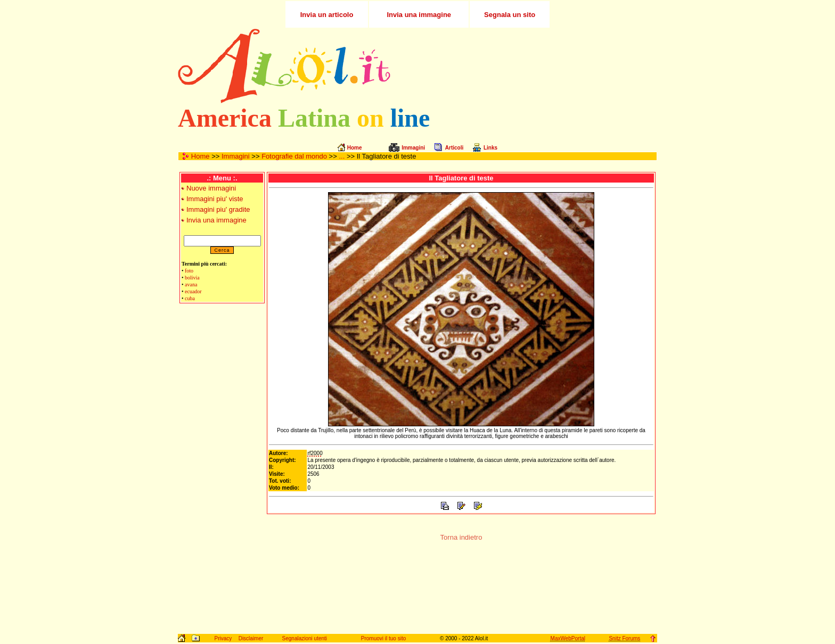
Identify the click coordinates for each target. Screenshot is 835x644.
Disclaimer (251, 638)
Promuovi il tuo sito (383, 638)
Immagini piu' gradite (218, 209)
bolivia (192, 278)
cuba (190, 298)
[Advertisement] (531, 66)
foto (189, 271)
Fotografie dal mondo (294, 156)
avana (191, 284)
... (342, 156)
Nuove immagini (211, 188)
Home (200, 156)
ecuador (193, 291)
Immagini (236, 156)
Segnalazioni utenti (305, 638)
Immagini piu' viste (215, 199)
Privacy (223, 638)
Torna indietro (461, 537)
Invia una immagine (216, 220)
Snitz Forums (624, 638)
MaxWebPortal (568, 638)
